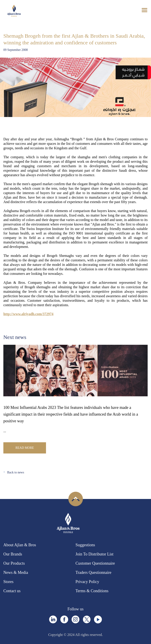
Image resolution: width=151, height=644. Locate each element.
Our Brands (13, 554)
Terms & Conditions (92, 591)
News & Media (16, 572)
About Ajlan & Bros (20, 545)
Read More (25, 448)
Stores (8, 582)
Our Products (14, 563)
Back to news (16, 472)
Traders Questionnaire (94, 572)
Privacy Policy (88, 582)
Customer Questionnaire (95, 563)
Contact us (12, 591)
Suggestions (85, 545)
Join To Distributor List (95, 554)
